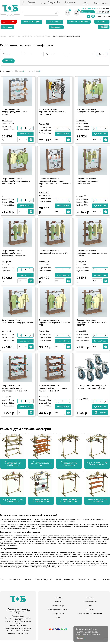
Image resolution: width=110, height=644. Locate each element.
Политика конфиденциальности (90, 617)
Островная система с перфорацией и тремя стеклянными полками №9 (14, 255)
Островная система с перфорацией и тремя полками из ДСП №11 (92, 255)
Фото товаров (55, 22)
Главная (3, 36)
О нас (24, 3)
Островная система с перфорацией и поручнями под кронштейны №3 (16, 183)
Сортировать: (7, 71)
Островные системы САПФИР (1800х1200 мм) (41, 505)
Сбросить (102, 54)
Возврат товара (58, 609)
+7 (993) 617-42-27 (103, 16)
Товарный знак (32, 3)
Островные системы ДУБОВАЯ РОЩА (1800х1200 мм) (41, 468)
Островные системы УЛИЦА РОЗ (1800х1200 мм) (97, 468)
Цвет (70, 54)
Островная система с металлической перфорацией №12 (17, 324)
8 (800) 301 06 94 (104, 8)
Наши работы (86, 3)
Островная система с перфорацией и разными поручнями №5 (87, 183)
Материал (28, 54)
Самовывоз (56, 27)
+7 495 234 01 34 (103, 12)
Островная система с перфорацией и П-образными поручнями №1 (52, 113)
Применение (51, 54)
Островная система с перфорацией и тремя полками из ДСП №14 (92, 326)
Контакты (104, 3)
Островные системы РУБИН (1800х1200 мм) (13, 505)
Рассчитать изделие (79, 22)
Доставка (7, 27)
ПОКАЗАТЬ (8, 61)
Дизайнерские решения (70, 3)
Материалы (102, 22)
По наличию (35, 71)
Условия (43, 3)
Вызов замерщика (31, 22)
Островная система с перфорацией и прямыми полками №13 (55, 326)
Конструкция (7, 54)
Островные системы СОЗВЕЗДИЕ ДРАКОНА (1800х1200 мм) (13, 468)
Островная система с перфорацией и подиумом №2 (90, 111)
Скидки (96, 3)
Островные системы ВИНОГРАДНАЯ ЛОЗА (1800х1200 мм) (69, 468)
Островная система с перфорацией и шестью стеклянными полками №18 (14, 392)
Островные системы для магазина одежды (34, 36)
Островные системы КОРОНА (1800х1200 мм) (69, 505)
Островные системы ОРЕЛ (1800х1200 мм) (97, 505)
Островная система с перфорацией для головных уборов (14, 113)
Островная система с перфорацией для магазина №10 (54, 254)
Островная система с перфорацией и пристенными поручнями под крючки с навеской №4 (55, 184)
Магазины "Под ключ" (54, 3)
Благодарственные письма (58, 613)
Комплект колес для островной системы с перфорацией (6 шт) (91, 391)
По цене (20, 71)
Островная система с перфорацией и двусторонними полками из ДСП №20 (53, 392)
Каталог (12, 36)
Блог (58, 621)
